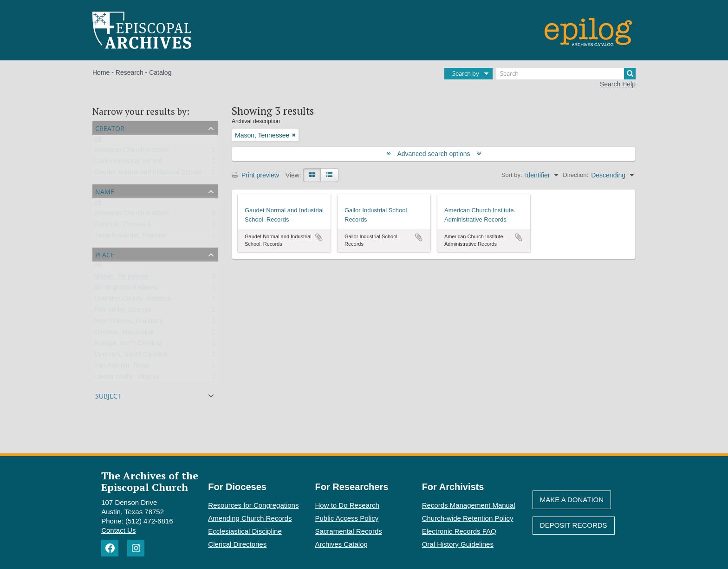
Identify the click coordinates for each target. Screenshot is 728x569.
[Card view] (312, 175)
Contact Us (118, 530)
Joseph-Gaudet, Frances (130, 237)
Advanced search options (434, 154)
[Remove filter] (294, 135)
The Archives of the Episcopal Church (150, 481)
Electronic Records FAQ (459, 531)
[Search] (566, 74)
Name (105, 191)
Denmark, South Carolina (131, 356)
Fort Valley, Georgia (123, 312)
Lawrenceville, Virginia (127, 379)
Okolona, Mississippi (124, 334)
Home (101, 72)
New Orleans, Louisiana (129, 323)
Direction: (575, 175)
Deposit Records (574, 525)
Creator (110, 128)
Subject (108, 395)
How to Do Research (347, 505)
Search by (466, 73)
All (98, 141)
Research (130, 72)
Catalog (160, 72)
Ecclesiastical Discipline (245, 531)
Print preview (255, 175)
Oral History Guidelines (458, 544)
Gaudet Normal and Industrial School (148, 174)
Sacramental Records (349, 531)
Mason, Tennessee (121, 278)
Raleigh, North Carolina (128, 345)
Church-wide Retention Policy (468, 518)
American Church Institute (132, 152)
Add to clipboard (319, 237)
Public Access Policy (347, 518)
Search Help (618, 84)
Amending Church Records (250, 518)
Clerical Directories (237, 544)
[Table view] (329, 175)
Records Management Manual (469, 505)
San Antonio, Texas (122, 367)
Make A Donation (572, 500)
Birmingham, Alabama (126, 289)
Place (105, 254)
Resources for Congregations (253, 505)
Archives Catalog (341, 544)
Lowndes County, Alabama (133, 301)
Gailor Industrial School (128, 163)
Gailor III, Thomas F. (123, 226)
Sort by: (512, 175)
